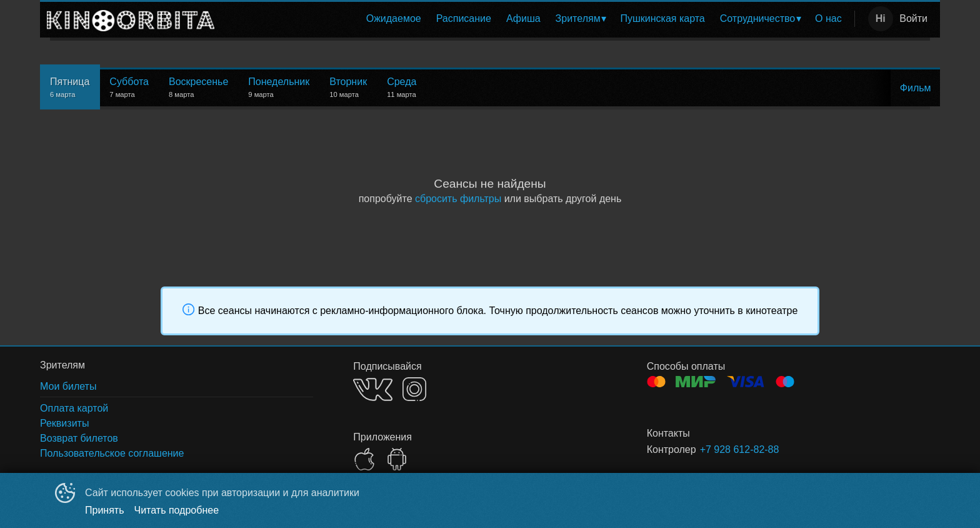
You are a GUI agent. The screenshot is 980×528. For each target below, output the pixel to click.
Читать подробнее (177, 510)
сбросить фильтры (458, 199)
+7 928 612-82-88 (740, 449)
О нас (828, 18)
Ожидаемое (394, 18)
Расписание (464, 18)
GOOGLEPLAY (397, 459)
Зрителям (578, 18)
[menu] (537, 19)
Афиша (523, 18)
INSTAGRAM (414, 389)
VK (373, 389)
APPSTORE (364, 459)
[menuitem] (394, 19)
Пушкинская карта (662, 18)
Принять (105, 510)
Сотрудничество (758, 18)
